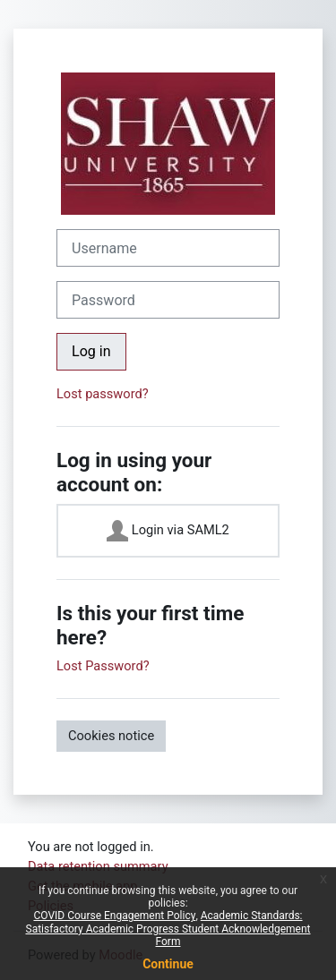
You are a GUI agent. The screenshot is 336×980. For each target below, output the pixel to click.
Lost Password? (103, 666)
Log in (91, 351)
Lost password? (103, 394)
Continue (168, 964)
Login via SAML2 (168, 531)
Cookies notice (111, 736)
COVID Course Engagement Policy (114, 916)
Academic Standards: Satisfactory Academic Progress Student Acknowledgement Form (168, 929)
